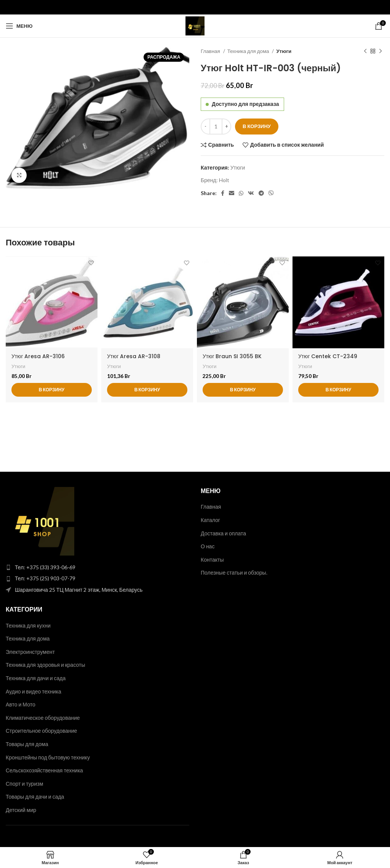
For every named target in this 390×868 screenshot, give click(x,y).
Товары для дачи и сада (35, 797)
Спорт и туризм (24, 784)
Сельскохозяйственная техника (44, 770)
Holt (224, 180)
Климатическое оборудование (43, 718)
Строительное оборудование (41, 731)
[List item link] (97, 567)
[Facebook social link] (223, 193)
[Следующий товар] (380, 51)
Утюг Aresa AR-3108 (134, 356)
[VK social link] (251, 193)
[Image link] (40, 521)
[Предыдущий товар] (365, 51)
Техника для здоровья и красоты (46, 665)
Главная (211, 51)
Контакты (212, 560)
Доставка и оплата (223, 533)
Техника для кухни (28, 625)
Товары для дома (27, 744)
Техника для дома (249, 51)
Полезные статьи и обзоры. (234, 573)
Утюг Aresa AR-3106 (38, 356)
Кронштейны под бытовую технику (48, 757)
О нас (208, 546)
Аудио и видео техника (34, 691)
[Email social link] (232, 193)
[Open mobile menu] (19, 26)
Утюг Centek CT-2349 (328, 356)
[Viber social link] (271, 193)
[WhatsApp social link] (241, 193)
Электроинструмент (30, 652)
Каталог (210, 520)
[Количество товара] (216, 127)
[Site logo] (195, 25)
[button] (52, 390)
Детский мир (21, 810)
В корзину (257, 126)
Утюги (284, 51)
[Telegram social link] (261, 193)
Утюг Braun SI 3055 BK (232, 356)
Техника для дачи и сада (36, 678)
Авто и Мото (21, 704)
